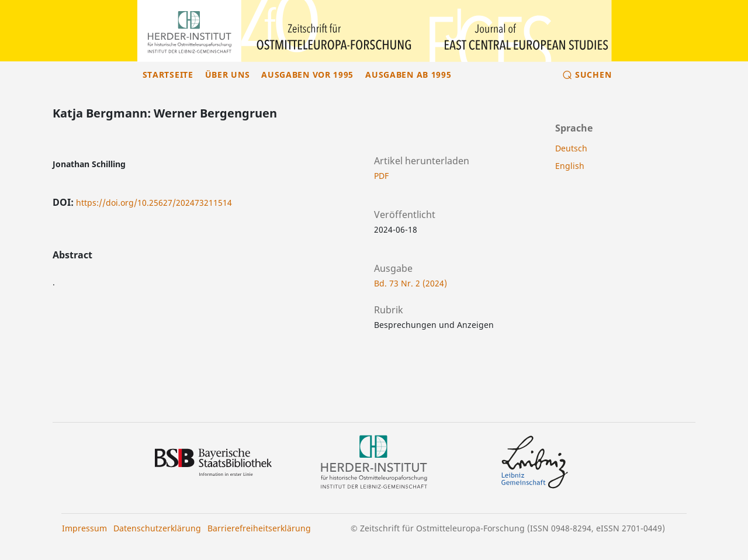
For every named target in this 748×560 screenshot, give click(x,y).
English (570, 166)
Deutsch (571, 148)
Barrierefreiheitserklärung (259, 528)
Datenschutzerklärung (157, 528)
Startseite (168, 75)
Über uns (228, 75)
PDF (381, 176)
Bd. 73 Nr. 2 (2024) (411, 283)
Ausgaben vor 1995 (307, 75)
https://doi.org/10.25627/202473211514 (154, 203)
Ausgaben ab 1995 (408, 75)
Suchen (593, 75)
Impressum (84, 528)
